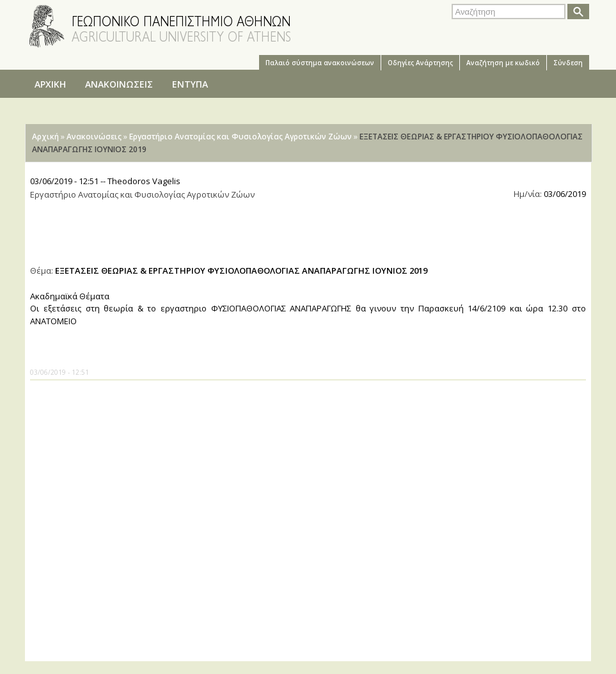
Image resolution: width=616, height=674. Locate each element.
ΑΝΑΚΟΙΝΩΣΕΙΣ (119, 84)
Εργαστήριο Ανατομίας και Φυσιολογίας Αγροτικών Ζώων (241, 137)
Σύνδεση (568, 63)
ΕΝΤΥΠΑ (190, 84)
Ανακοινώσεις (94, 137)
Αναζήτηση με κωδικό (503, 63)
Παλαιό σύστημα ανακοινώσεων (320, 63)
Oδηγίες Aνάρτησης (420, 63)
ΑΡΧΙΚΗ (50, 84)
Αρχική (45, 137)
